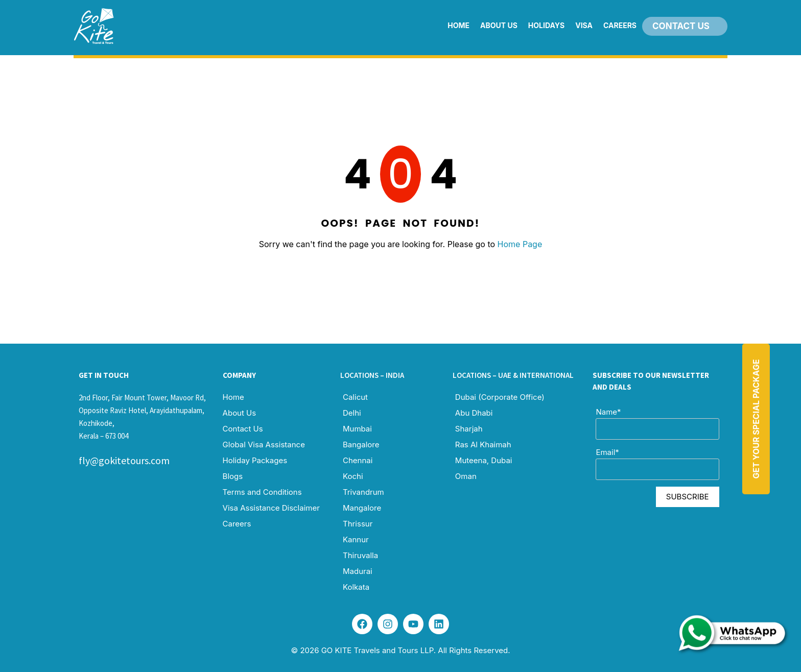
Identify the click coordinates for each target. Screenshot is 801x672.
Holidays (546, 25)
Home (458, 25)
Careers (620, 25)
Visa (584, 25)
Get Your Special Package (756, 419)
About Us (499, 25)
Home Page (520, 244)
